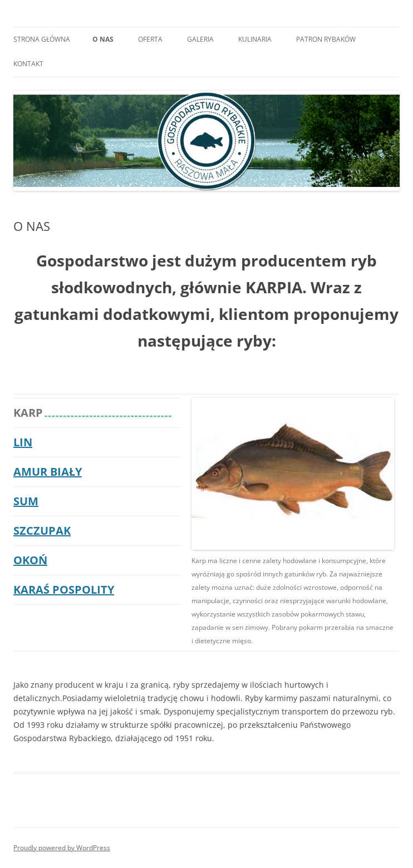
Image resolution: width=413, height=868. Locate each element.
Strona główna (42, 39)
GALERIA (200, 39)
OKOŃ (30, 560)
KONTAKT (28, 64)
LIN (23, 442)
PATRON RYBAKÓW (326, 39)
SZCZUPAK (42, 531)
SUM (26, 501)
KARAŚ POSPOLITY (64, 590)
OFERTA (150, 39)
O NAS (103, 39)
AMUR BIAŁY (48, 472)
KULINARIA (255, 39)
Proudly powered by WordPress (62, 848)
